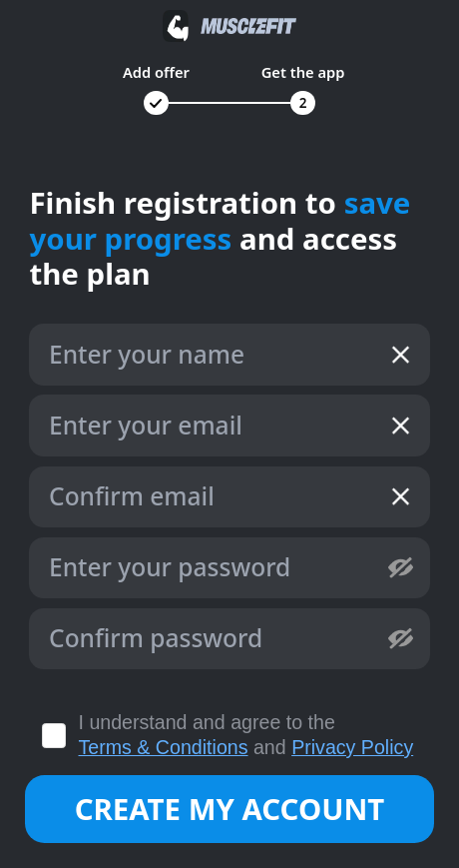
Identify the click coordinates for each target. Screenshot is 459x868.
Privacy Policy (352, 747)
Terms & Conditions (164, 747)
